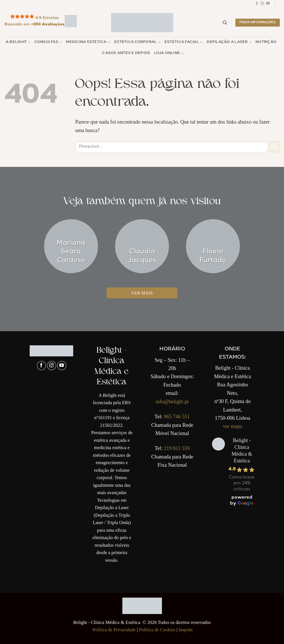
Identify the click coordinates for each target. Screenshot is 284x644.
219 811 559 (177, 448)
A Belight (18, 42)
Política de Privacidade (114, 630)
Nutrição (266, 42)
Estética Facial (184, 42)
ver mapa (233, 426)
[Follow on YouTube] (268, 4)
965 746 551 (177, 417)
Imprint (186, 630)
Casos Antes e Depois (126, 53)
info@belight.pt (172, 402)
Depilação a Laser (229, 42)
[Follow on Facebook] (257, 4)
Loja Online (169, 53)
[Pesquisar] (225, 23)
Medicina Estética (88, 42)
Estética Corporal (137, 42)
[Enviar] (274, 147)
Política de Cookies (157, 630)
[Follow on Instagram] (262, 4)
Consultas (48, 42)
